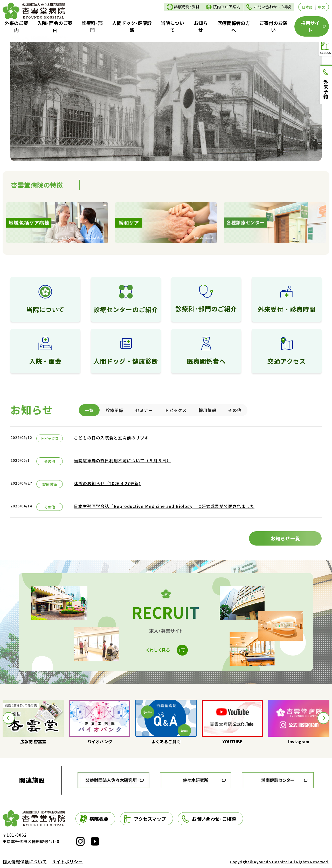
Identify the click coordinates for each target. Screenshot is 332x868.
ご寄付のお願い (273, 26)
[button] (9, 718)
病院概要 (99, 819)
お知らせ (201, 26)
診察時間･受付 (187, 7)
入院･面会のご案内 (55, 26)
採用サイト (310, 26)
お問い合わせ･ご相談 (272, 7)
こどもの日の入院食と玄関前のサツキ (111, 438)
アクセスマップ (150, 819)
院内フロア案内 (227, 7)
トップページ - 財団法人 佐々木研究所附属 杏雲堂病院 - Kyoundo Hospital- (34, 11)
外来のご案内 (16, 26)
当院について (172, 26)
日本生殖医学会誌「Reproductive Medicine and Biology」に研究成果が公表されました (164, 506)
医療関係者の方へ (234, 26)
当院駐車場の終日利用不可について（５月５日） (122, 460)
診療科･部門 (92, 26)
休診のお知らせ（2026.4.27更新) (107, 483)
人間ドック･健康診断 (132, 26)
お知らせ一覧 (285, 538)
